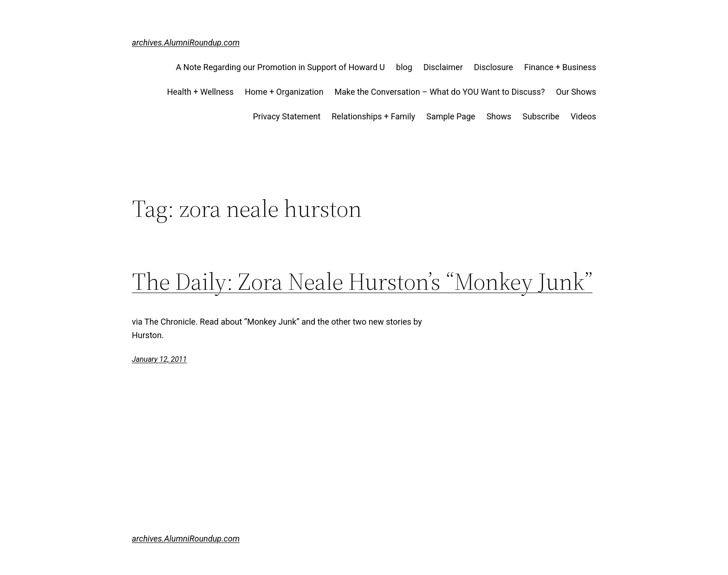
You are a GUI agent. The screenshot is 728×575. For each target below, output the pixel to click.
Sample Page (451, 116)
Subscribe (541, 116)
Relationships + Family (373, 116)
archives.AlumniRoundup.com (186, 42)
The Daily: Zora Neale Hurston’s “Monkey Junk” (362, 281)
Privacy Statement (287, 116)
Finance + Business (560, 67)
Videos (583, 116)
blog (404, 67)
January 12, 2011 (159, 359)
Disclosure (494, 67)
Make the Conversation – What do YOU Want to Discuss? (440, 92)
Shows (499, 116)
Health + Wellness (201, 92)
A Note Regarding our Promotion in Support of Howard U (280, 67)
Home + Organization (284, 92)
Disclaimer (443, 67)
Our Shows (576, 92)
